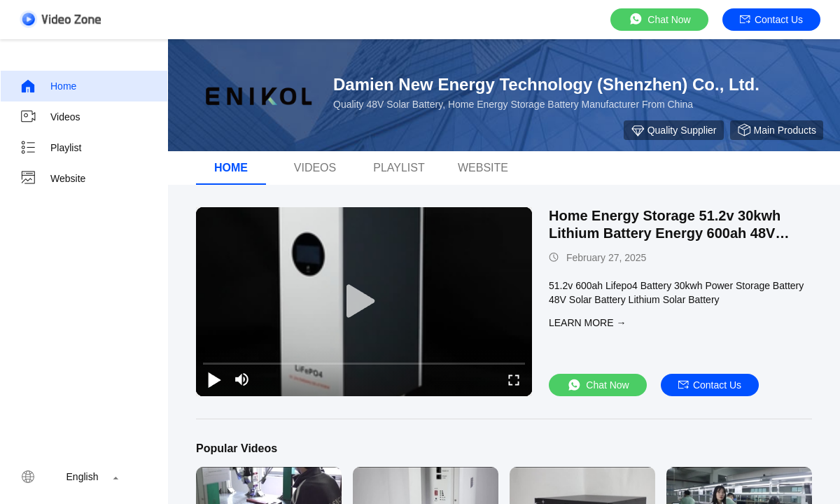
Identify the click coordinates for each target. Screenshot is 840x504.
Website (52, 178)
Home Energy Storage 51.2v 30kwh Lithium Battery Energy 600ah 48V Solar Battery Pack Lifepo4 (665, 233)
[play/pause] (214, 379)
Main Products (777, 130)
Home (48, 86)
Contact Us (771, 20)
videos (315, 168)
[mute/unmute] (242, 379)
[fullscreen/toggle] (514, 379)
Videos (50, 117)
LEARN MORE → (587, 323)
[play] (364, 302)
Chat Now (659, 19)
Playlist (50, 148)
